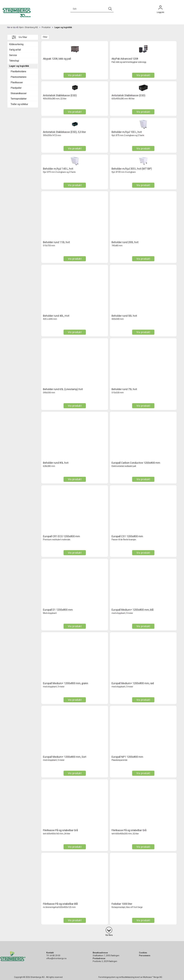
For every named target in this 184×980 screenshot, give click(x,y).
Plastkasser (17, 82)
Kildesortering (16, 44)
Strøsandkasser (19, 93)
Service (13, 55)
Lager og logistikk (63, 27)
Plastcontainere (19, 77)
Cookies (143, 953)
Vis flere (109, 935)
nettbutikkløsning (127, 977)
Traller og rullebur (19, 104)
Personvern (145, 956)
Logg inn (160, 8)
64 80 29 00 (55, 956)
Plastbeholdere (18, 71)
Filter (45, 37)
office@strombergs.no (56, 958)
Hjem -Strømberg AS (28, 27)
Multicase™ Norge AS (153, 977)
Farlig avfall (15, 50)
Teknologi (14, 61)
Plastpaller (16, 88)
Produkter (46, 27)
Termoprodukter (19, 99)
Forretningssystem (107, 977)
